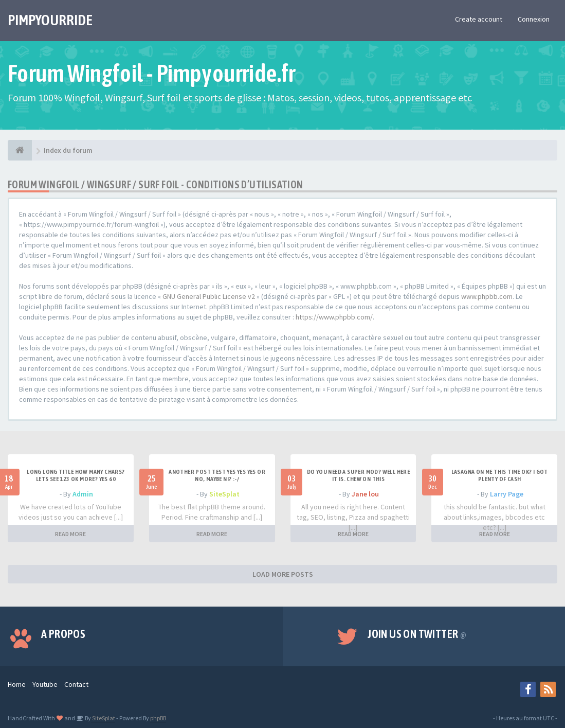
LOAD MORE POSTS (283, 574)
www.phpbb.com (487, 296)
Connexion (534, 19)
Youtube (45, 684)
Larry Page (507, 494)
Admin (83, 494)
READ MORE (70, 534)
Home (17, 684)
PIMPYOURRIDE (50, 20)
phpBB (158, 718)
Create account (479, 19)
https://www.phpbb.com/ (334, 317)
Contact (76, 684)
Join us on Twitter (417, 634)
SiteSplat (224, 494)
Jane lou (365, 494)
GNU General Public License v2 (209, 296)
